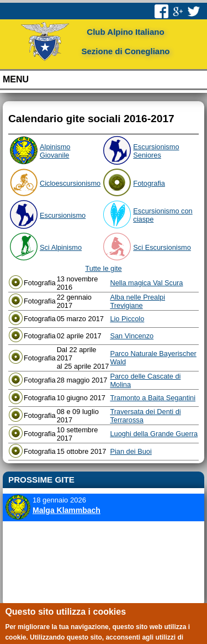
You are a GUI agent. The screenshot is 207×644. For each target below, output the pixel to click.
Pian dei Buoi (131, 451)
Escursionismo (63, 215)
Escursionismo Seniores (156, 151)
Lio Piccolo (127, 319)
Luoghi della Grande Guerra (154, 434)
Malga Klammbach (67, 510)
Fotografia (149, 183)
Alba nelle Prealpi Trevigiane (137, 301)
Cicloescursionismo (70, 183)
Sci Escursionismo (162, 247)
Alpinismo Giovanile (55, 151)
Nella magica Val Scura (146, 283)
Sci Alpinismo (61, 247)
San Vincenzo (132, 336)
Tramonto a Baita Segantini (153, 398)
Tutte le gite (103, 268)
